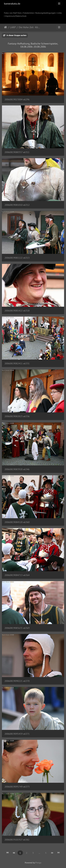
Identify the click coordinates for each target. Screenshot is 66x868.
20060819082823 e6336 (17, 416)
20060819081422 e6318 (17, 311)
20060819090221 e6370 (17, 681)
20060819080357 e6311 (17, 152)
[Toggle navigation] (59, 4)
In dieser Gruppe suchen (15, 35)
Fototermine (28, 13)
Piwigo (38, 863)
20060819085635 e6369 (17, 628)
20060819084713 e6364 (17, 575)
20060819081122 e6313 (17, 258)
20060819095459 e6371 (17, 734)
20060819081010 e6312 (17, 205)
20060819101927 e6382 (17, 840)
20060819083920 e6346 (17, 469)
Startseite (5, 27)
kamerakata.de (12, 4)
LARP (13, 27)
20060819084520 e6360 (17, 522)
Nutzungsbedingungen (46, 13)
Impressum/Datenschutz (16, 16)
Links (60, 13)
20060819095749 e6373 (17, 787)
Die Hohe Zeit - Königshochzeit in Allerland (29, 27)
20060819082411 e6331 (17, 363)
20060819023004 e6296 (17, 99)
